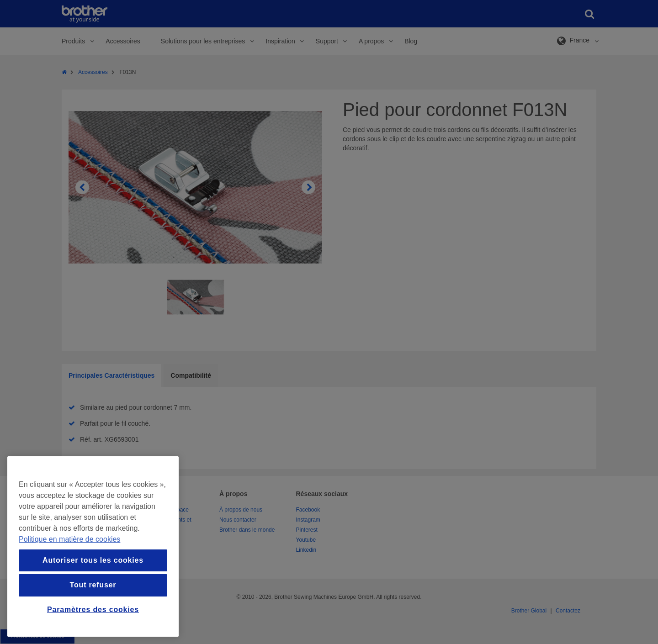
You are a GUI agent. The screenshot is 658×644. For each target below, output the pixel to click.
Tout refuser (93, 585)
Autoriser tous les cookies (93, 560)
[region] (93, 546)
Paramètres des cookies (93, 610)
